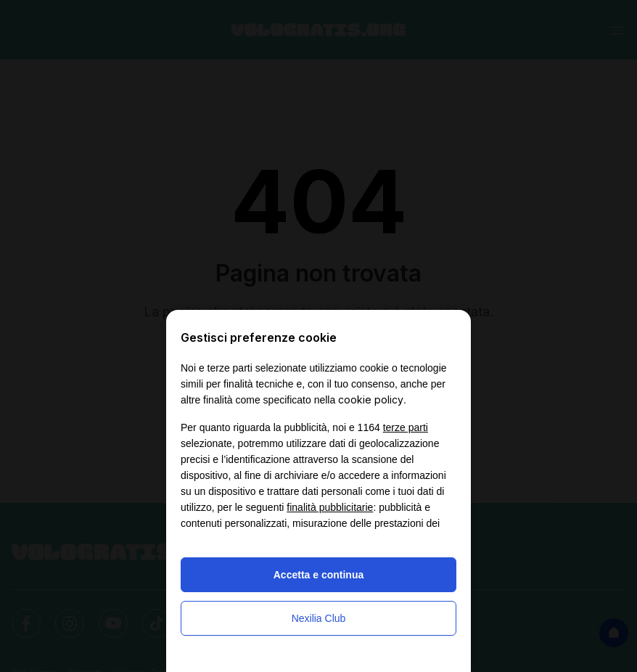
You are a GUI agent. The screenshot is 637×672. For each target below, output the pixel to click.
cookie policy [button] (371, 399)
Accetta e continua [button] (318, 575)
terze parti (406, 427)
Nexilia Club (319, 618)
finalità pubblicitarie (330, 507)
